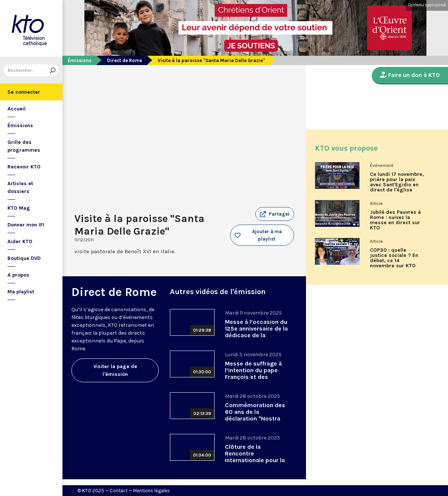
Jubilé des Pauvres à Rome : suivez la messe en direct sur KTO (395, 220)
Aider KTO (20, 241)
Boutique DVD (24, 258)
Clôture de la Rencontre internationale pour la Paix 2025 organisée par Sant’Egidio (255, 460)
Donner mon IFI (26, 225)
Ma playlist (21, 292)
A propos (18, 275)
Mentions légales (152, 491)
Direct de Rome (125, 60)
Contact (119, 491)
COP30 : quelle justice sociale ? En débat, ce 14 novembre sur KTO (394, 258)
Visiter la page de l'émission (115, 370)
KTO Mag (19, 208)
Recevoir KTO (24, 167)
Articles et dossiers (20, 187)
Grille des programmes (24, 146)
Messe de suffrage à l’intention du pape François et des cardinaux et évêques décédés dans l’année (255, 377)
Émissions (20, 125)
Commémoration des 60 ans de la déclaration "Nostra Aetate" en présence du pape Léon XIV (255, 418)
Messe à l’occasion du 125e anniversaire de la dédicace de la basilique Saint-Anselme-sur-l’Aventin (256, 335)
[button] (275, 214)
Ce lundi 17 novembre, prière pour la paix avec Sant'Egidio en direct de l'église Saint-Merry (397, 185)
